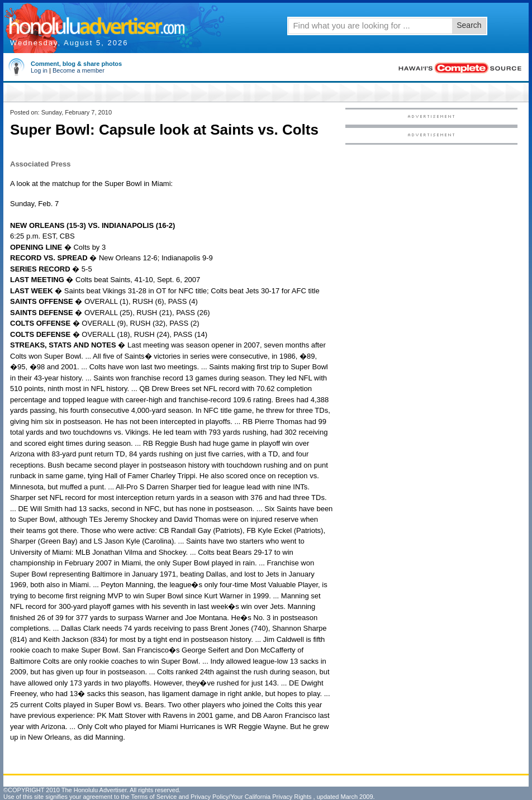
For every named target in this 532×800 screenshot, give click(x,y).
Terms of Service (154, 797)
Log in (39, 70)
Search (469, 25)
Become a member (79, 70)
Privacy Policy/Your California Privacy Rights (251, 797)
